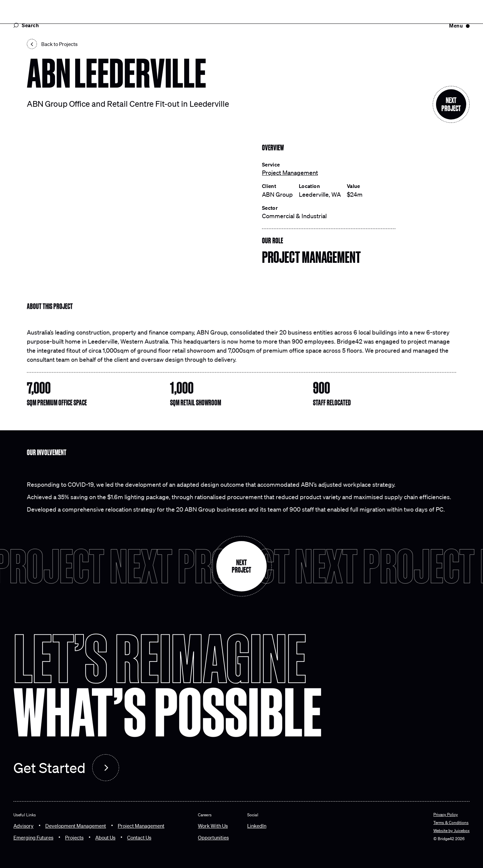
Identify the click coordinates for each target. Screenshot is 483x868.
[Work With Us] (213, 826)
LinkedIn (257, 826)
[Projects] (74, 837)
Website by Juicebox (451, 830)
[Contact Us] (139, 837)
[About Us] (105, 837)
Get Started (49, 767)
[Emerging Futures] (33, 837)
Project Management (290, 173)
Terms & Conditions (451, 822)
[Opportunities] (213, 837)
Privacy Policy (446, 814)
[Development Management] (76, 826)
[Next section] (451, 104)
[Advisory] (23, 826)
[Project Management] (141, 826)
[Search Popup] (70, 25)
